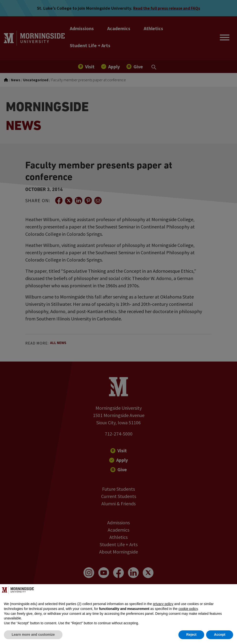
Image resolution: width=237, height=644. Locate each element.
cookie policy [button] (188, 609)
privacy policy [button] (163, 604)
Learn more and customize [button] (33, 635)
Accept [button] (220, 635)
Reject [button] (191, 635)
